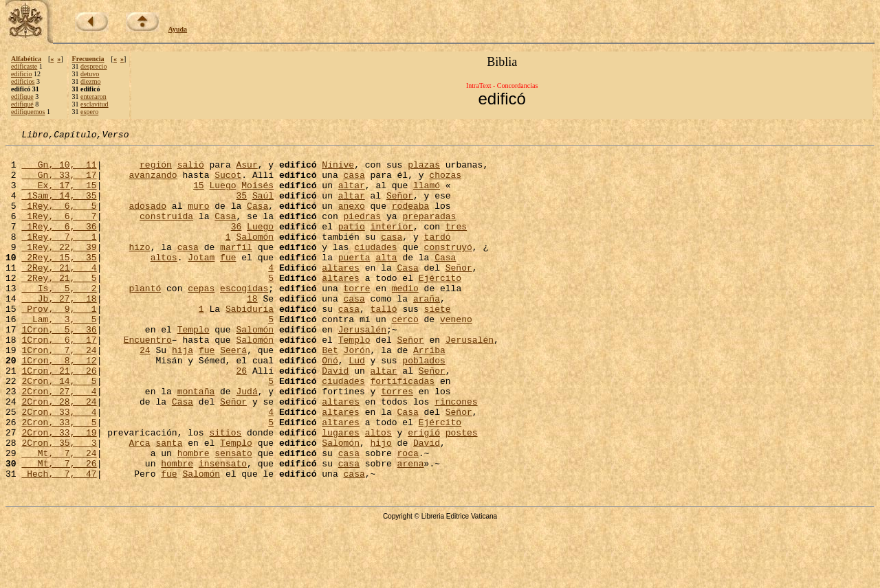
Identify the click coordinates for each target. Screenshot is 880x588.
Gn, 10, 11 (59, 170)
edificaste (24, 66)
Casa (257, 220)
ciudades (375, 269)
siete (438, 343)
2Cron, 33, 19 (59, 492)
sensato (233, 517)
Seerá (233, 393)
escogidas (244, 319)
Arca (139, 504)
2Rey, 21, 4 (59, 294)
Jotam (201, 282)
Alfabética (26, 59)
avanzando (153, 183)
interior (392, 245)
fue (228, 282)
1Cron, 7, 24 (59, 393)
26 (241, 418)
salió (191, 170)
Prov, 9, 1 (59, 343)
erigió (424, 492)
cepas (201, 319)
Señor (400, 207)
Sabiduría (250, 343)
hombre (194, 517)
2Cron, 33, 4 (59, 467)
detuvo (90, 74)
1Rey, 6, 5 (59, 220)
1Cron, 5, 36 (59, 368)
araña (427, 331)
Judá (246, 442)
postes (462, 492)
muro (198, 220)
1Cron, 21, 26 (59, 418)
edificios (23, 81)
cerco (405, 356)
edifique (22, 97)
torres (397, 442)
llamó (427, 195)
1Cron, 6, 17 (59, 381)
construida (166, 232)
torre (357, 319)
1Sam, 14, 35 (59, 207)
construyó (448, 269)
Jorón (357, 393)
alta (386, 282)
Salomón (255, 257)
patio (352, 245)
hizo (139, 269)
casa (354, 183)
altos (164, 282)
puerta (354, 282)
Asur (246, 170)
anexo (352, 220)
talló (383, 343)
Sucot (228, 183)
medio (405, 319)
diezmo (90, 81)
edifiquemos (28, 112)
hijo (381, 504)
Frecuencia (88, 59)
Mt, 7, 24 (59, 517)
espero (89, 112)
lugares (341, 492)
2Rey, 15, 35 (59, 282)
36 (236, 245)
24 (145, 393)
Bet (330, 393)
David (335, 418)
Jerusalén (362, 368)
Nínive (338, 170)
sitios (225, 492)
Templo (194, 368)
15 (199, 195)
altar (352, 195)
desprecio (93, 66)
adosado (147, 220)
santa (169, 504)
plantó (145, 319)
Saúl (263, 207)
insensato (223, 529)
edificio (22, 74)
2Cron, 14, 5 (59, 430)
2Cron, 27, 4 (59, 442)
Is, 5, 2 (59, 319)
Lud (356, 405)
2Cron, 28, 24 (59, 455)
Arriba (429, 393)
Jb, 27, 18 (59, 331)
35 (241, 207)
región (156, 170)
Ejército (440, 306)
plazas (424, 170)
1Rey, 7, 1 (59, 257)
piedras (362, 232)
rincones (456, 455)
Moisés (257, 195)
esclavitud (95, 104)
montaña (196, 442)
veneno (456, 356)
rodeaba (411, 220)
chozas (445, 183)
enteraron (93, 97)
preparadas (429, 232)
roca (408, 517)
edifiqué (22, 104)
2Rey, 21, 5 (59, 306)
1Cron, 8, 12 (59, 405)
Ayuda (178, 29)
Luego (222, 195)
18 (252, 331)
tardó (437, 257)
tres (456, 245)
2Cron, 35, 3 (59, 504)
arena (411, 529)
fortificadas (402, 430)
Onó (330, 405)
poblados (423, 405)
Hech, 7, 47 (59, 541)
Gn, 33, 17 (59, 183)
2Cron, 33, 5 (59, 479)
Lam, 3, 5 (59, 356)
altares (341, 294)
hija (183, 393)
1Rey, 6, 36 (59, 245)
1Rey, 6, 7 (59, 232)
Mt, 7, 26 (59, 529)
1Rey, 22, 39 (59, 269)
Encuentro (148, 381)
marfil (236, 269)
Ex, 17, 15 (59, 195)
